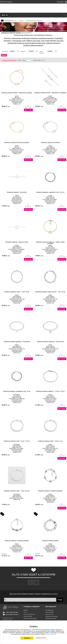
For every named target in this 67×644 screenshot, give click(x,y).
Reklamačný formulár (51, 619)
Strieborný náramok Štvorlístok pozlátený (17, 143)
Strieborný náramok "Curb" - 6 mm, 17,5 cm (17, 441)
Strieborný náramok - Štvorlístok (17, 192)
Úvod (15, 21)
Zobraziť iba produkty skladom (9, 60)
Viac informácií (51, 634)
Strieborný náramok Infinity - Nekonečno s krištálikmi (50, 93)
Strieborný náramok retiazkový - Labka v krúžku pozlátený (50, 243)
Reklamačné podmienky (52, 616)
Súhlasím (27, 638)
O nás (25, 612)
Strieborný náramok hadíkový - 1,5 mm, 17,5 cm (50, 391)
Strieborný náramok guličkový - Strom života (50, 342)
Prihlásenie (3, 2)
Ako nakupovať (49, 610)
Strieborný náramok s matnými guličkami (50, 491)
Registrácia (9, 2)
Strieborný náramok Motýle (50, 541)
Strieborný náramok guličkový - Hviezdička (17, 342)
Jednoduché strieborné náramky (34, 21)
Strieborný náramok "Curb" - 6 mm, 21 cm (50, 441)
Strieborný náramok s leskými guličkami (17, 541)
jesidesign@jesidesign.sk (12, 614)
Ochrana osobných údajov (30, 619)
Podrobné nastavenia (41, 638)
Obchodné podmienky (29, 614)
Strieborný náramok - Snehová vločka (17, 242)
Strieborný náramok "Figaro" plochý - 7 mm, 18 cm (50, 292)
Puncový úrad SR (28, 616)
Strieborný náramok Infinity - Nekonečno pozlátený (17, 93)
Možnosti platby (50, 612)
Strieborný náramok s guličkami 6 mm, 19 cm (17, 391)
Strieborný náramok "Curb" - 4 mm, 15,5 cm (17, 491)
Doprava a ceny (49, 614)
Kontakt (26, 610)
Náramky (21, 21)
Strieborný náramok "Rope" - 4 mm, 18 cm (17, 292)
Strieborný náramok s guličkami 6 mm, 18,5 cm (50, 192)
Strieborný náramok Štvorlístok (50, 143)
